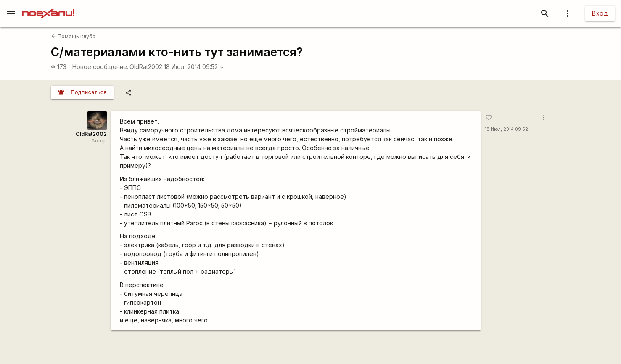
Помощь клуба (73, 36)
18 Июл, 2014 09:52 (194, 67)
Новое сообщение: (100, 67)
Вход (600, 13)
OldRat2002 (146, 67)
